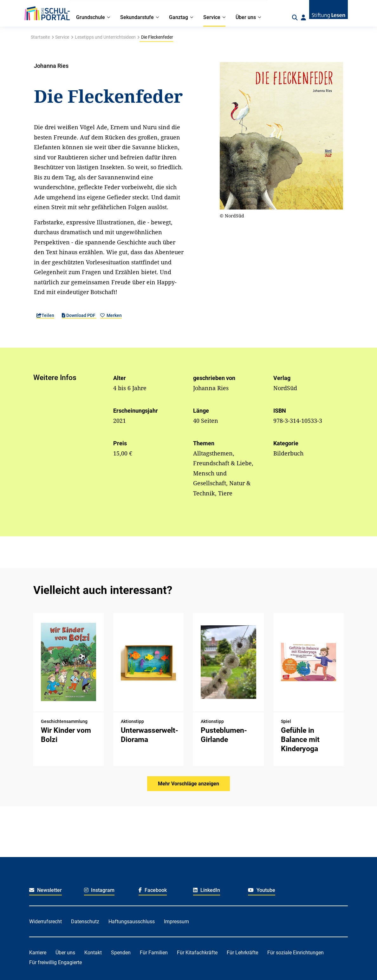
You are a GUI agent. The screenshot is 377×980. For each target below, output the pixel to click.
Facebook (153, 890)
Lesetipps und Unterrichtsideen (105, 37)
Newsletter (45, 890)
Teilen (45, 315)
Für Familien (154, 953)
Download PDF (79, 315)
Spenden (121, 953)
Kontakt (93, 953)
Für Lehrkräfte (242, 953)
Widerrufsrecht (45, 922)
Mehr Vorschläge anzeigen (188, 784)
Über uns (65, 953)
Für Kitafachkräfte (197, 953)
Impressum (176, 922)
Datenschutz (85, 922)
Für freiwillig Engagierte (55, 962)
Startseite (40, 37)
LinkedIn (207, 890)
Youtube (262, 890)
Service (62, 37)
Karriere (38, 953)
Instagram (99, 890)
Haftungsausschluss (132, 922)
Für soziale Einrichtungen (296, 953)
